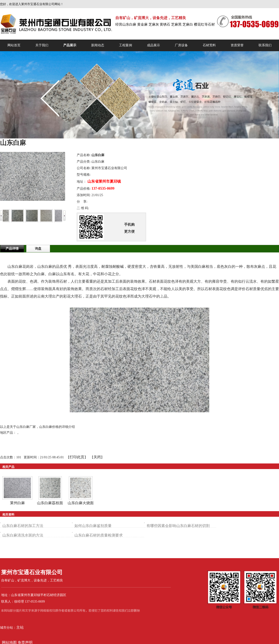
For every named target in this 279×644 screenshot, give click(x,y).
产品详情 (12, 249)
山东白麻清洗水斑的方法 (23, 535)
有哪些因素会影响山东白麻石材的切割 (178, 526)
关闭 (97, 457)
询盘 (38, 249)
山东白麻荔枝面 (50, 503)
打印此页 (77, 457)
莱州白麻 (17, 503)
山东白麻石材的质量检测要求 (99, 535)
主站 (20, 627)
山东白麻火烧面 (81, 503)
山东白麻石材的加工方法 (23, 526)
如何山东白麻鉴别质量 (93, 526)
